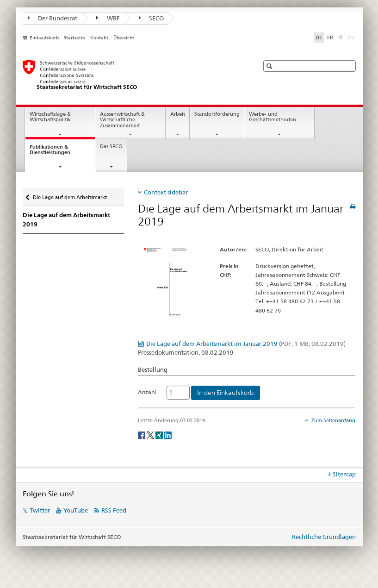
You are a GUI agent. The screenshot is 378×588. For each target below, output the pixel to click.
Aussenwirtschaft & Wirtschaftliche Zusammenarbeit (122, 120)
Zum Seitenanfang (333, 420)
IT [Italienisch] (340, 38)
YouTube (76, 510)
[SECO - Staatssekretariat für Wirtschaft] (131, 75)
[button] (270, 66)
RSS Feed (114, 510)
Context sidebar (166, 192)
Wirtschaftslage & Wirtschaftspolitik (50, 117)
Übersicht (124, 38)
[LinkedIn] (168, 435)
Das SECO (111, 147)
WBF (108, 18)
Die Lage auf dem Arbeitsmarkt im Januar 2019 (246, 344)
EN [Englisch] (352, 37)
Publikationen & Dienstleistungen (58, 152)
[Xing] (160, 435)
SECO (152, 18)
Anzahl (147, 392)
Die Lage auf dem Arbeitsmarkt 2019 (66, 220)
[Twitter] (151, 435)
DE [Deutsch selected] (319, 38)
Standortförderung (217, 114)
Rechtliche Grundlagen (324, 537)
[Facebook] (142, 435)
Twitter (40, 510)
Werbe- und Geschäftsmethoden (273, 117)
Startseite (74, 38)
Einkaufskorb (44, 38)
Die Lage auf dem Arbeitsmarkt (70, 195)
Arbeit (178, 114)
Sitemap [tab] (344, 474)
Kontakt (99, 38)
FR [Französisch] (330, 38)
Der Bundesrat (53, 18)
